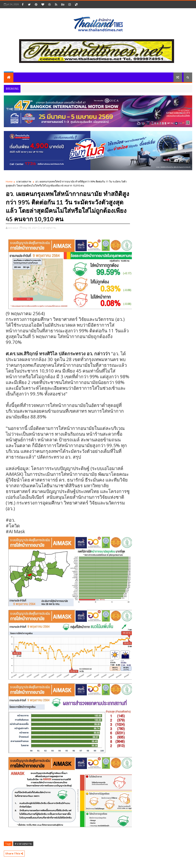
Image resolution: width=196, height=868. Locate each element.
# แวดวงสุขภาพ (23, 844)
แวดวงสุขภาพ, (49, 228)
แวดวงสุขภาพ (24, 181)
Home (9, 181)
